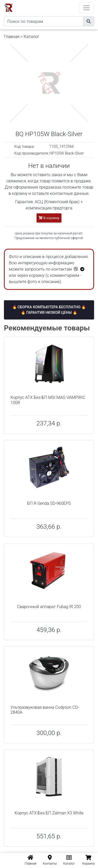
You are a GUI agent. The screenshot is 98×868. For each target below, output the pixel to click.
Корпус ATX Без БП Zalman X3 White (49, 813)
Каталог (31, 37)
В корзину (49, 218)
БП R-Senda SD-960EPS (49, 503)
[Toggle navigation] (87, 8)
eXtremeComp (56, 2)
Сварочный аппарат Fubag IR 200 (49, 607)
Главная (12, 37)
